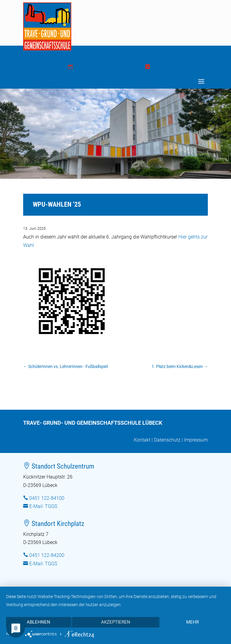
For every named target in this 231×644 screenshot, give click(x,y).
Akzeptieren (116, 622)
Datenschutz (167, 440)
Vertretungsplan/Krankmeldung (104, 67)
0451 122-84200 (47, 555)
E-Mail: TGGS (43, 506)
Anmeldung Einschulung (174, 67)
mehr (192, 622)
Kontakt (142, 440)
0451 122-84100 (47, 498)
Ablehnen (38, 622)
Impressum (196, 440)
